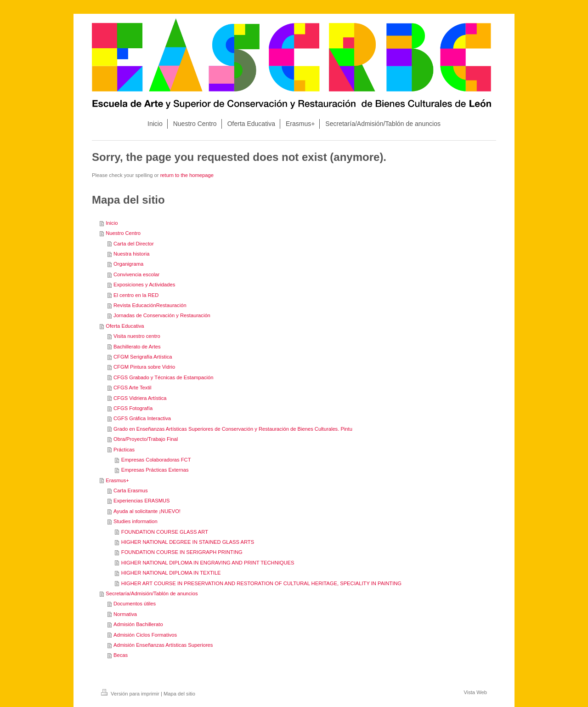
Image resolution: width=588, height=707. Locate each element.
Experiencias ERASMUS (141, 501)
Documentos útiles (135, 604)
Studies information (136, 521)
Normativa (125, 614)
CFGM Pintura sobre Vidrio (144, 367)
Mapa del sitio (179, 694)
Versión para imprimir (131, 694)
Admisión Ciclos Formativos (145, 635)
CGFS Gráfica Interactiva (142, 418)
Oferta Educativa (125, 326)
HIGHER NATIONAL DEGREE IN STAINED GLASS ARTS (188, 542)
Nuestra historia (131, 254)
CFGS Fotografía (133, 408)
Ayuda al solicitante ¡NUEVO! (147, 511)
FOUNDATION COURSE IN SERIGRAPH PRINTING (182, 552)
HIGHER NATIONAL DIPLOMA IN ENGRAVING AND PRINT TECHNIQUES (208, 563)
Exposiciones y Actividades (144, 285)
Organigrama (128, 264)
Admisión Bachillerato (138, 624)
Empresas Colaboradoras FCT (156, 460)
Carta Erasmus (131, 490)
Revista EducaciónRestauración (150, 305)
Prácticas (124, 450)
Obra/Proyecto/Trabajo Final (146, 439)
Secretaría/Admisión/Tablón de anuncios (152, 593)
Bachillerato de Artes (137, 347)
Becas (121, 655)
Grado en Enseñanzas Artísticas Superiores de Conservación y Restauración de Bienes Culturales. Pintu (233, 429)
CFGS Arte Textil (132, 388)
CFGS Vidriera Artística (140, 398)
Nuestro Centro (123, 233)
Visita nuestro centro (137, 336)
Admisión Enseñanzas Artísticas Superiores (163, 645)
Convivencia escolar (136, 274)
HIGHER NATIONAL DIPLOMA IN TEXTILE (171, 573)
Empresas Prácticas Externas (155, 470)
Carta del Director (134, 244)
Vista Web (475, 692)
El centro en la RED (136, 295)
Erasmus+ (117, 480)
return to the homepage (187, 175)
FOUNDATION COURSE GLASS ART (165, 532)
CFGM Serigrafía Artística (143, 357)
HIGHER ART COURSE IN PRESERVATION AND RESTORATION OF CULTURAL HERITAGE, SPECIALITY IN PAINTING (261, 583)
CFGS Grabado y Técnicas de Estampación (163, 377)
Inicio (112, 223)
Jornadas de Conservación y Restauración (162, 315)
